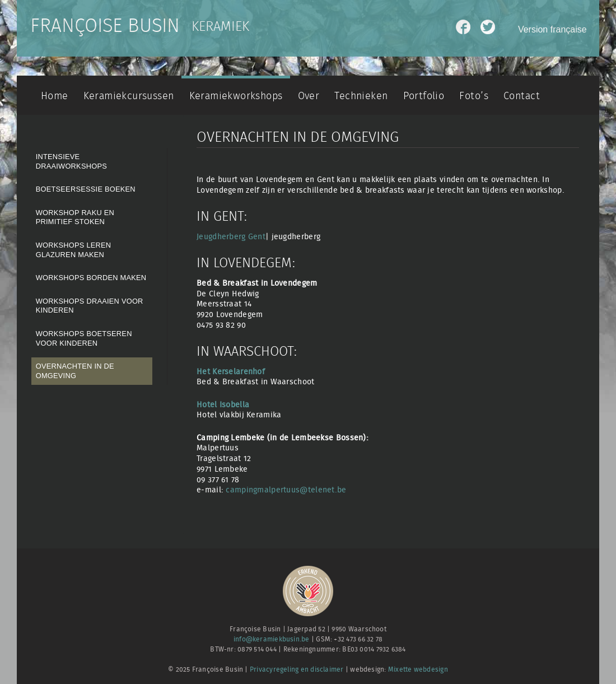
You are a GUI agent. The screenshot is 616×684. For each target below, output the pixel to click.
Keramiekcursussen (129, 96)
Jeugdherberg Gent (231, 237)
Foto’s (473, 96)
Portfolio (424, 96)
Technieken (361, 96)
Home (55, 96)
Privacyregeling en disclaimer (297, 670)
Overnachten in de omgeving (75, 371)
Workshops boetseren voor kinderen (84, 338)
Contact (522, 96)
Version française (552, 29)
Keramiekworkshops (236, 96)
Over (309, 96)
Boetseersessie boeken (86, 189)
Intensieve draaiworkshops (71, 161)
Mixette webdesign (418, 670)
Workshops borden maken (91, 278)
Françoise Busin (105, 26)
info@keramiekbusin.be (272, 639)
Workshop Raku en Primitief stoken (75, 217)
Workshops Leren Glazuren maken (74, 250)
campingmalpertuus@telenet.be (286, 490)
